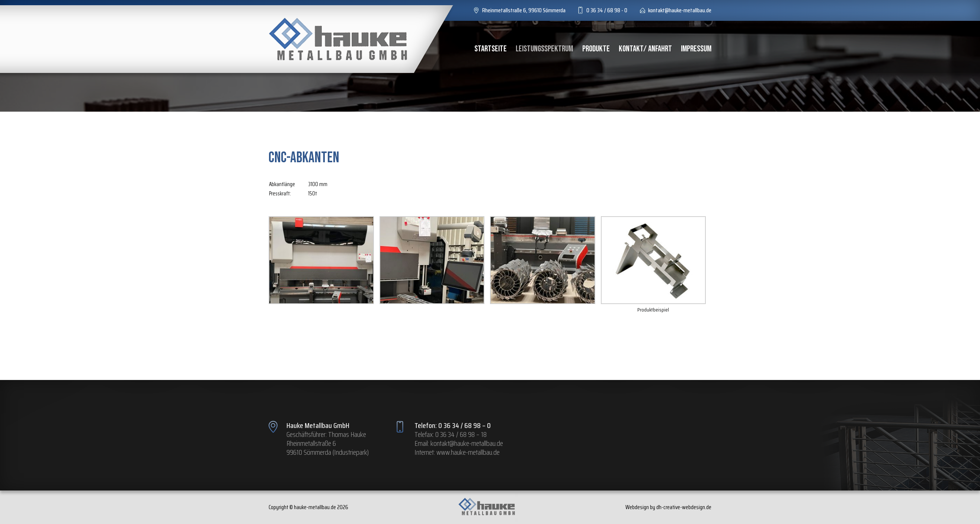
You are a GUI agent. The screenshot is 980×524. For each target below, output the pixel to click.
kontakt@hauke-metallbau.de (467, 443)
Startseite (491, 49)
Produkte (596, 49)
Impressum (696, 49)
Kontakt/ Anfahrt (645, 49)
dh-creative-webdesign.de (684, 507)
